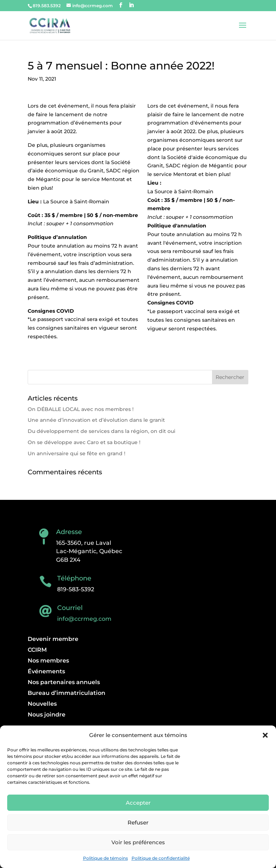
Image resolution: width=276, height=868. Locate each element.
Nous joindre (47, 715)
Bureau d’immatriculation (66, 693)
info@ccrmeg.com (84, 619)
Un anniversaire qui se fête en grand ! (77, 453)
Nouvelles (42, 704)
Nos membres (48, 661)
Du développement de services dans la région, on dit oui (102, 431)
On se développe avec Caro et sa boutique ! (84, 442)
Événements (46, 672)
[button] (265, 735)
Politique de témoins (105, 858)
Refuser (138, 822)
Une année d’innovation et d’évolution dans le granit (96, 420)
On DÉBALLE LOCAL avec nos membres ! (81, 409)
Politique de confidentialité (161, 858)
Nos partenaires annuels (64, 683)
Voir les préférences (138, 842)
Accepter (138, 803)
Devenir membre (53, 639)
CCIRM (37, 650)
